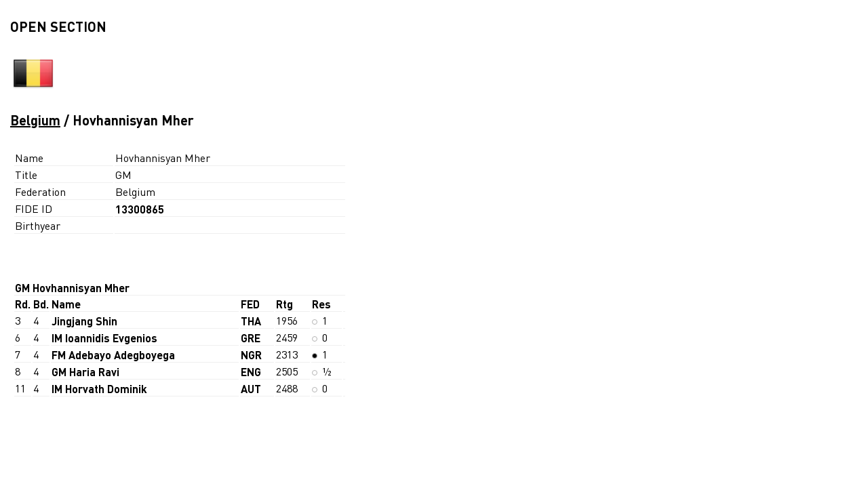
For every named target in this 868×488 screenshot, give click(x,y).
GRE (251, 338)
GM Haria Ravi (85, 372)
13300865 (140, 209)
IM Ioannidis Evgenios (104, 338)
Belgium (35, 120)
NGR (251, 355)
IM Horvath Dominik (99, 389)
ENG (251, 372)
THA (251, 321)
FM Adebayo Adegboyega (113, 355)
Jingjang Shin (84, 321)
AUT (251, 389)
